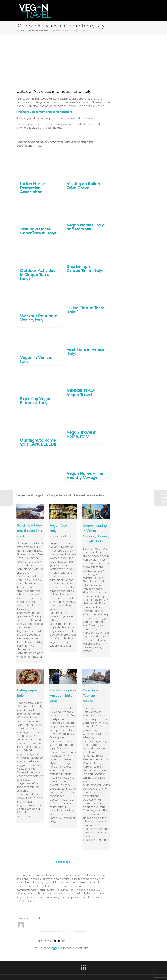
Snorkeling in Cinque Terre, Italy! (85, 268)
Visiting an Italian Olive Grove (83, 185)
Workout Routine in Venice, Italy (39, 317)
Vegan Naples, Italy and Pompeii (85, 227)
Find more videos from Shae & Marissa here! (45, 112)
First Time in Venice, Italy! (86, 351)
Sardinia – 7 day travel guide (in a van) (30, 531)
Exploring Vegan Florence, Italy (36, 400)
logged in (57, 948)
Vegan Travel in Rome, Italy (82, 434)
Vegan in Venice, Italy (36, 359)
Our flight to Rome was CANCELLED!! (38, 442)
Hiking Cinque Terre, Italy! (86, 309)
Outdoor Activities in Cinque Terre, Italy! (38, 274)
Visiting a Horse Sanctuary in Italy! (38, 231)
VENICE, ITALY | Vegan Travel (82, 392)
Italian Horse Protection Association (33, 187)
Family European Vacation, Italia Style (63, 696)
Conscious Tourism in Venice (91, 696)
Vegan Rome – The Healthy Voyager (85, 475)
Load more (63, 862)
